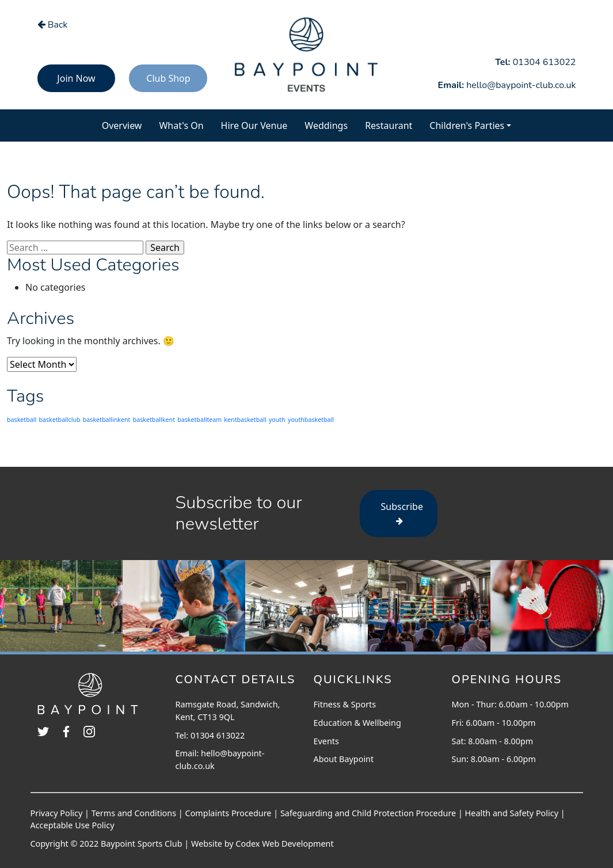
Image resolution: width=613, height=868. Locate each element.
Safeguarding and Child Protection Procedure (368, 813)
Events (326, 741)
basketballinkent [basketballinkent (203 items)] (107, 420)
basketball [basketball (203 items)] (22, 420)
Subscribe (402, 513)
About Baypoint (344, 759)
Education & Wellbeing (357, 723)
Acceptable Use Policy (73, 825)
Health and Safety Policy (512, 813)
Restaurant (389, 125)
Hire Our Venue (254, 125)
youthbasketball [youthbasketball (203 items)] (311, 420)
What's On (185, 125)
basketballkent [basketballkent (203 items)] (154, 420)
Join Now (76, 78)
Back (53, 25)
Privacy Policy (57, 813)
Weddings (326, 125)
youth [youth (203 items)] (277, 420)
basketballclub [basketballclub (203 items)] (59, 420)
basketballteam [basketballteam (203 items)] (199, 420)
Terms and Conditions (134, 813)
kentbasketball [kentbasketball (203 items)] (245, 420)
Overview (126, 125)
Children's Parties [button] (467, 125)
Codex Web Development (284, 844)
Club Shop (168, 78)
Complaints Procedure (229, 813)
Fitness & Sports (345, 704)
